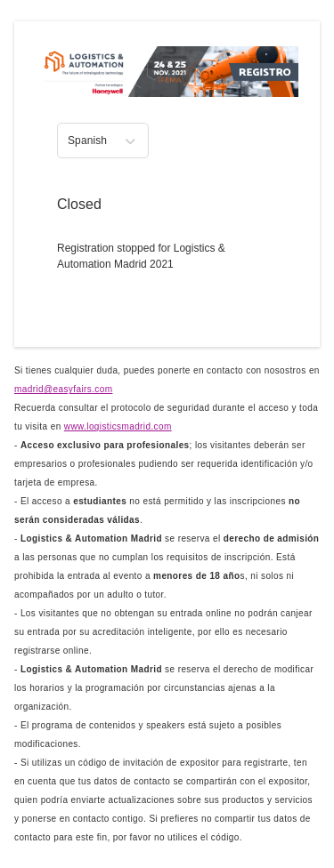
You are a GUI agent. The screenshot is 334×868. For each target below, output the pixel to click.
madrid (63, 389)
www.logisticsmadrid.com (118, 426)
